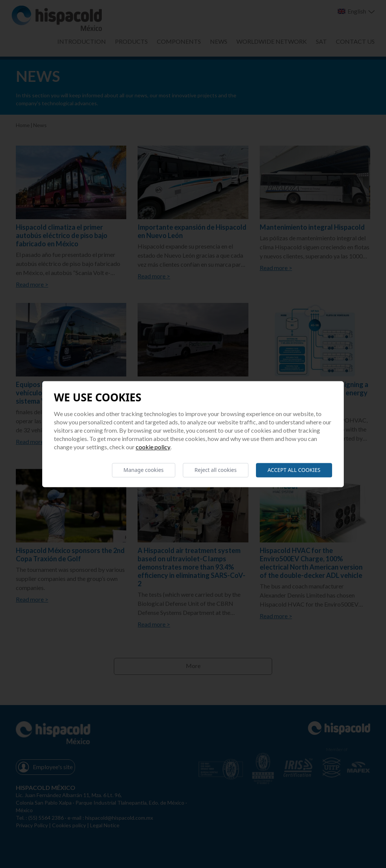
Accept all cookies (294, 470)
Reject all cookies (216, 470)
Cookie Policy (153, 447)
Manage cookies (144, 470)
